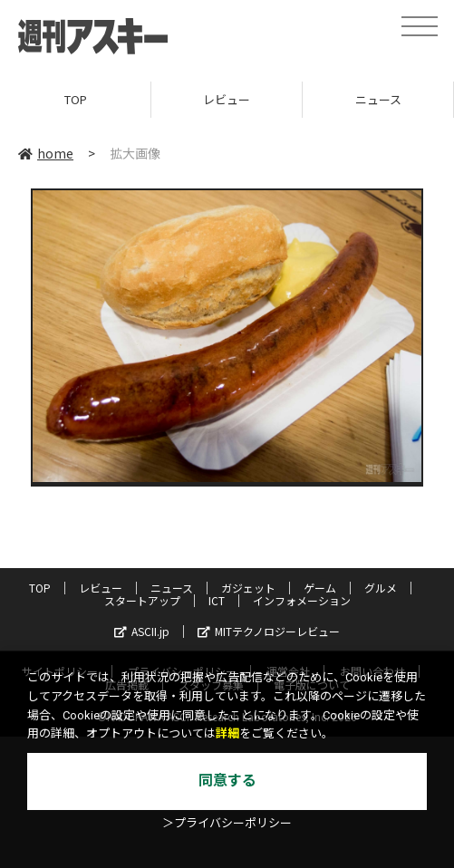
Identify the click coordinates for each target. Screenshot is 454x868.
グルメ (381, 588)
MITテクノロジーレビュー (269, 631)
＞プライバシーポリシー (227, 823)
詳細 (227, 733)
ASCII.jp (142, 631)
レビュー (227, 99)
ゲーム (320, 588)
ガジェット (248, 588)
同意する (227, 781)
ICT (217, 600)
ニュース (378, 99)
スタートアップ (142, 600)
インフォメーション (302, 600)
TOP (76, 99)
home (46, 153)
